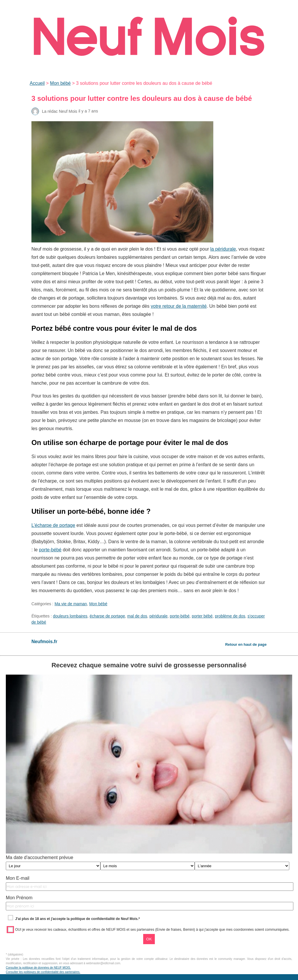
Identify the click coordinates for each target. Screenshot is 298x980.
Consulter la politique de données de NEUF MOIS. (38, 968)
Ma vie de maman (71, 604)
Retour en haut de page (246, 644)
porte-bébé (50, 550)
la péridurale (223, 249)
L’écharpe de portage (53, 525)
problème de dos (230, 616)
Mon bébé (60, 83)
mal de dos (137, 616)
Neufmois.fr (44, 642)
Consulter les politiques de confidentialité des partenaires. (43, 972)
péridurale (159, 616)
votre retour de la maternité (179, 306)
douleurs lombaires (70, 616)
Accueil (37, 83)
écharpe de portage (107, 616)
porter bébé (202, 616)
